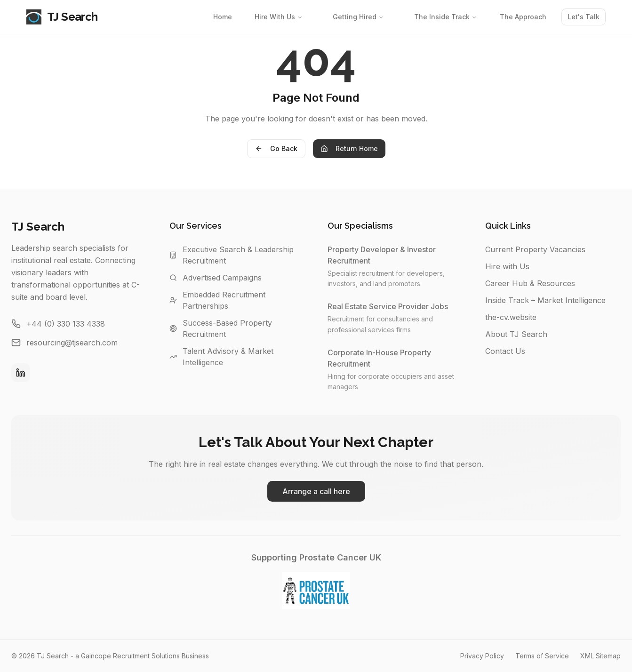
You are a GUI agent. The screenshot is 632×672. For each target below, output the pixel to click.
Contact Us (505, 351)
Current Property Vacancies (535, 249)
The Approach (523, 17)
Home (223, 17)
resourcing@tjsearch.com (72, 343)
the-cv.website (511, 317)
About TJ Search (516, 334)
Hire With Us (279, 17)
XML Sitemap (600, 656)
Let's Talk (584, 17)
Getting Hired (358, 17)
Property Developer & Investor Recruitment (395, 255)
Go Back (276, 148)
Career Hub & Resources (530, 283)
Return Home (349, 148)
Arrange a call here (316, 491)
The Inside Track (446, 17)
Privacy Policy (482, 656)
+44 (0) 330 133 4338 (66, 324)
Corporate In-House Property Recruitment (395, 358)
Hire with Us (507, 266)
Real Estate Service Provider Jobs (392, 306)
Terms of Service (542, 656)
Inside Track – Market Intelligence (545, 300)
